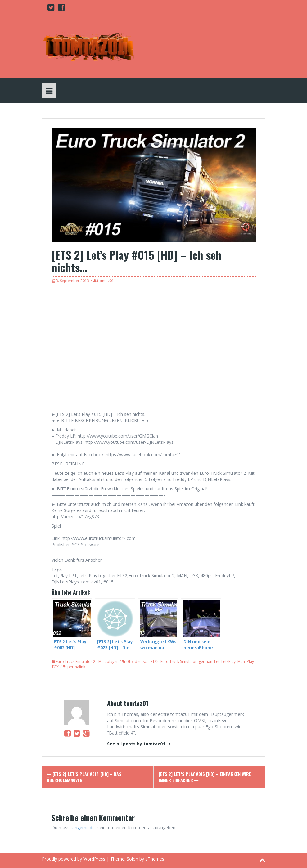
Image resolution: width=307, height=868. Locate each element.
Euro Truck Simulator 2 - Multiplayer (87, 661)
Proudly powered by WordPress (74, 859)
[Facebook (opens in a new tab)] (61, 9)
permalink (76, 667)
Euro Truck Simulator (179, 661)
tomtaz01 (106, 281)
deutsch (142, 661)
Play (250, 661)
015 (130, 661)
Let (217, 661)
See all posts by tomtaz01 (136, 744)
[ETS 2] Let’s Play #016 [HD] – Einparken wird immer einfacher (205, 777)
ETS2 (155, 661)
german (205, 661)
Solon (132, 859)
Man (241, 661)
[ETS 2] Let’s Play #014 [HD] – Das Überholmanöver (84, 777)
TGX (55, 667)
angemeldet (84, 828)
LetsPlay (228, 661)
